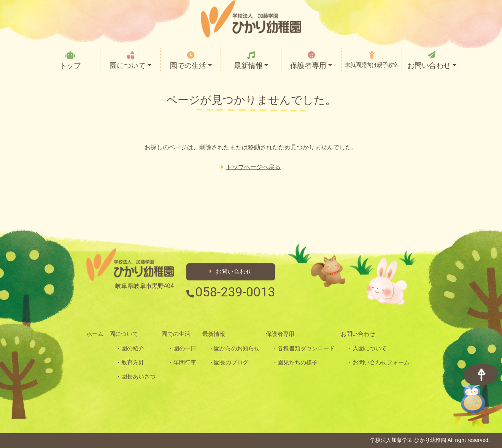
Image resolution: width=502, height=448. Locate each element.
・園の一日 (182, 348)
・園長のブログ (228, 363)
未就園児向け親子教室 (371, 60)
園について (130, 60)
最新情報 (251, 60)
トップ (70, 60)
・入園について (367, 348)
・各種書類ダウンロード (303, 348)
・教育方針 (130, 363)
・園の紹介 (130, 348)
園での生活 (191, 60)
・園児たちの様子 (295, 363)
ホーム (95, 334)
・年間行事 (182, 363)
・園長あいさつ (136, 377)
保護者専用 (311, 60)
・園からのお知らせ (234, 348)
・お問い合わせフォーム (378, 363)
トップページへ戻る (251, 167)
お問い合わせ (432, 60)
